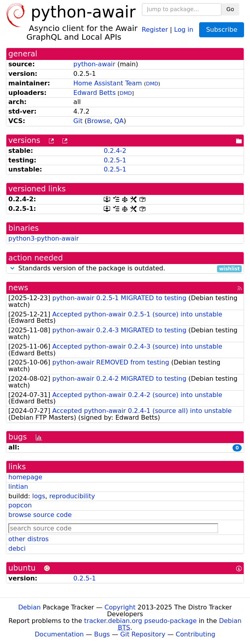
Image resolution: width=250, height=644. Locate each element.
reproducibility (72, 496)
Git (78, 121)
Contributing (196, 634)
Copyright (120, 607)
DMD (152, 84)
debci (17, 549)
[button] (12, 268)
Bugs (102, 634)
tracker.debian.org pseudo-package (141, 621)
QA (119, 121)
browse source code (40, 515)
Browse (99, 121)
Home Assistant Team (108, 83)
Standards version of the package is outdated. (125, 269)
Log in (184, 29)
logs (39, 496)
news (18, 288)
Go (230, 9)
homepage (25, 477)
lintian (18, 487)
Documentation (59, 634)
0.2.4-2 (115, 151)
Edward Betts (95, 93)
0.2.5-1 (115, 160)
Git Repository (143, 634)
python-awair (94, 64)
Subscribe (222, 30)
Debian (30, 607)
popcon (20, 505)
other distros (28, 539)
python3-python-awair (44, 238)
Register (155, 29)
